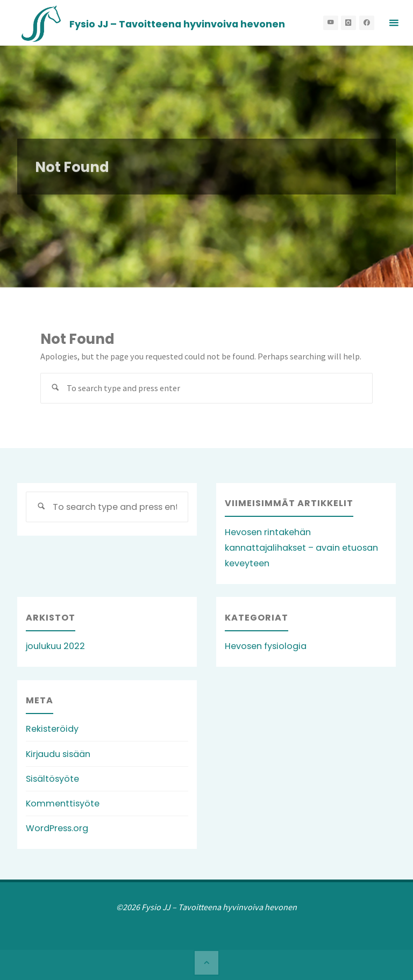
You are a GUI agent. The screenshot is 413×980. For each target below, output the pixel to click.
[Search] (56, 388)
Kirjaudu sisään (58, 754)
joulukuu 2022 (55, 646)
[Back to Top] (206, 963)
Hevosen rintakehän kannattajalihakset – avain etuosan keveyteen (301, 548)
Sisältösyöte (52, 779)
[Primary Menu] (394, 23)
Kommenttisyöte (63, 804)
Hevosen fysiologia (266, 646)
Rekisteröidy (52, 729)
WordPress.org (57, 828)
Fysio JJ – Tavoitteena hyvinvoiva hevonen (177, 23)
